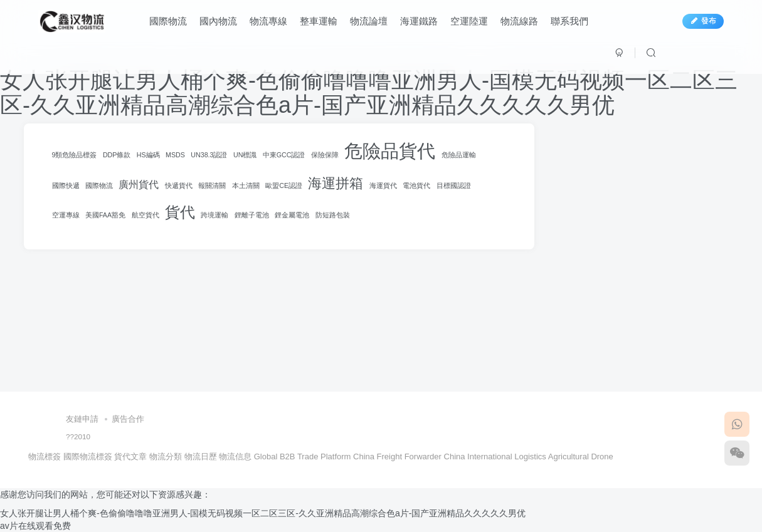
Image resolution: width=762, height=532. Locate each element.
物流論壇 (369, 21)
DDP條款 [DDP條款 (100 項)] (117, 155)
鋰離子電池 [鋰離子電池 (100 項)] (252, 215)
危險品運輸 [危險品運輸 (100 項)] (459, 155)
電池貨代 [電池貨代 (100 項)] (416, 185)
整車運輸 (319, 21)
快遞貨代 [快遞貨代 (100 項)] (179, 185)
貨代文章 (130, 456)
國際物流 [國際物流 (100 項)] (99, 185)
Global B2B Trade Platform (303, 456)
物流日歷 (201, 456)
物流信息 (235, 456)
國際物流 (168, 21)
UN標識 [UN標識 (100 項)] (245, 155)
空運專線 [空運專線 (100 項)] (66, 215)
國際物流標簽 (88, 456)
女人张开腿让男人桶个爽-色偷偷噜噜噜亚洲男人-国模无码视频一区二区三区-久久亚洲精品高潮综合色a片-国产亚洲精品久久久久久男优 (369, 92)
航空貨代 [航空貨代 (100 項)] (146, 215)
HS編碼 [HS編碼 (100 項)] (148, 155)
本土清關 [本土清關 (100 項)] (246, 185)
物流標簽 (45, 456)
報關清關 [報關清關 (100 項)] (212, 185)
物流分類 (166, 456)
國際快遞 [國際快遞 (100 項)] (66, 185)
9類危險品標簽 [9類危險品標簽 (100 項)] (75, 155)
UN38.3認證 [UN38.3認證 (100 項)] (209, 155)
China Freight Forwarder (397, 456)
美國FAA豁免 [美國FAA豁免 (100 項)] (105, 215)
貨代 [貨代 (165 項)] (180, 212)
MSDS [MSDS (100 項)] (175, 155)
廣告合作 (128, 419)
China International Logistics (495, 456)
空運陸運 (469, 21)
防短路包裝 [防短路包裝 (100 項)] (333, 215)
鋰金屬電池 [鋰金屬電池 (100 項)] (292, 215)
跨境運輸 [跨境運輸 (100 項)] (214, 215)
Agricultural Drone (581, 456)
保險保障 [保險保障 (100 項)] (325, 155)
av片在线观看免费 (35, 526)
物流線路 (519, 21)
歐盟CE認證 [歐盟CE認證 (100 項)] (284, 185)
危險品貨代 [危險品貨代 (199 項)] (390, 151)
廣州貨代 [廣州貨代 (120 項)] (139, 185)
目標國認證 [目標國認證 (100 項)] (454, 185)
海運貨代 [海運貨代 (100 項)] (383, 185)
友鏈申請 (82, 419)
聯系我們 (569, 21)
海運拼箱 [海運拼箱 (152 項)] (336, 183)
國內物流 (218, 21)
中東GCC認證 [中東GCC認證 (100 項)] (284, 155)
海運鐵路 (419, 21)
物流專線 (268, 21)
